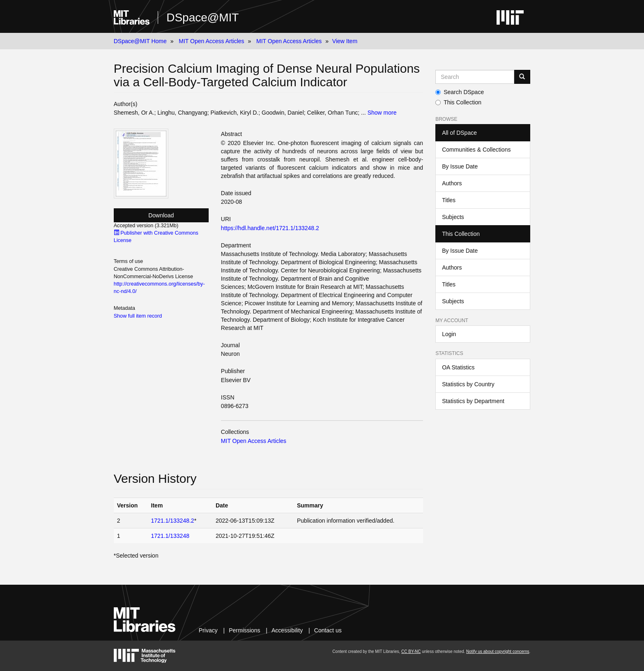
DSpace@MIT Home (140, 41)
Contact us (328, 630)
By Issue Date (460, 166)
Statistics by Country (468, 384)
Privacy (208, 630)
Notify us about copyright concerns (498, 651)
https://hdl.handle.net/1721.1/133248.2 (270, 228)
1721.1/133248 (170, 536)
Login (449, 334)
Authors (452, 183)
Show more (382, 113)
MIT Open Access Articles (211, 41)
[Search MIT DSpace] (475, 77)
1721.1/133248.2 (173, 521)
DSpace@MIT (202, 17)
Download (161, 215)
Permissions (244, 630)
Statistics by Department (473, 401)
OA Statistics (458, 367)
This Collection (458, 102)
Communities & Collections (476, 150)
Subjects (453, 217)
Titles (449, 200)
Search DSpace (460, 92)
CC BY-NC (411, 651)
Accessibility (287, 630)
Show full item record (138, 316)
